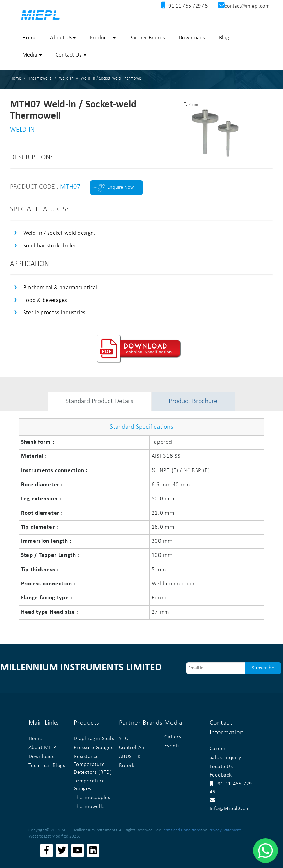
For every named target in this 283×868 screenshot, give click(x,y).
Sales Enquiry (226, 758)
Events (172, 746)
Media (32, 55)
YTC (124, 739)
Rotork (127, 766)
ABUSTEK (130, 757)
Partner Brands (147, 38)
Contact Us (71, 55)
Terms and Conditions (181, 830)
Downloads (192, 38)
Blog (224, 38)
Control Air (132, 748)
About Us (63, 38)
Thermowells (89, 807)
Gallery (173, 737)
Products (103, 38)
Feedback (221, 775)
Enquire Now (121, 188)
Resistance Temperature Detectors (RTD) (93, 765)
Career (218, 749)
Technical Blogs (47, 766)
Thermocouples (92, 798)
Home (29, 38)
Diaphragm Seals (94, 739)
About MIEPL (44, 748)
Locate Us (221, 767)
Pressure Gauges (94, 748)
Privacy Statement (225, 830)
